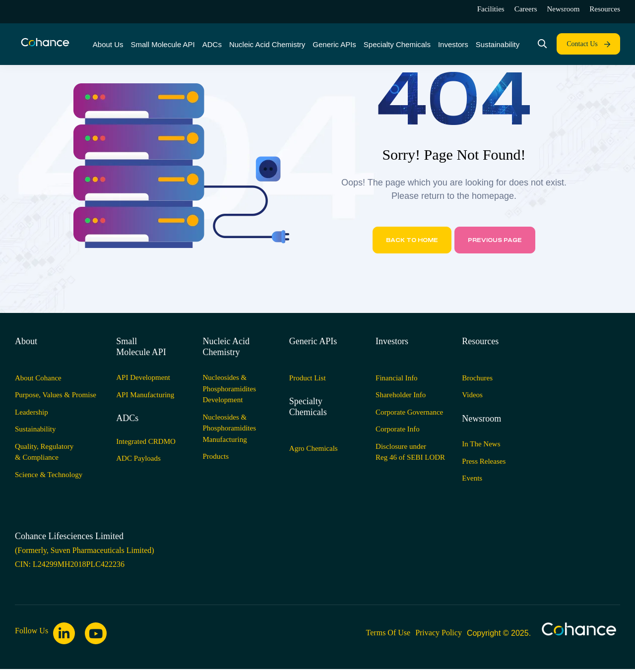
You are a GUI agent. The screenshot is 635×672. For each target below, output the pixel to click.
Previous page (495, 240)
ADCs (127, 418)
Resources (480, 341)
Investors (392, 341)
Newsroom (481, 419)
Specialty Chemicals (308, 407)
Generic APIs (313, 341)
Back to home (412, 240)
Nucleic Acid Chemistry (226, 347)
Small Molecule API (141, 347)
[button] (588, 44)
